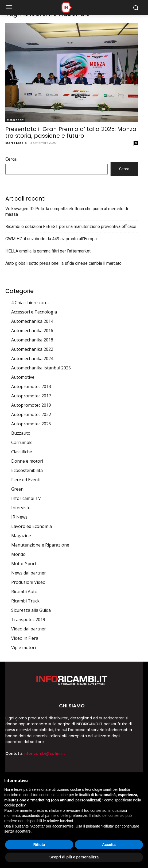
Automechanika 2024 (32, 358)
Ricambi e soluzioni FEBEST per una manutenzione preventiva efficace (71, 227)
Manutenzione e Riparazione (40, 545)
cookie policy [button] (15, 805)
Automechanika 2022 (32, 349)
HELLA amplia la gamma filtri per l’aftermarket (48, 251)
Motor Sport (15, 120)
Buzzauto (21, 433)
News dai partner (29, 573)
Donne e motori (27, 461)
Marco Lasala (16, 143)
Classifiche (22, 452)
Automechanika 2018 (32, 340)
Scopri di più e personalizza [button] (74, 857)
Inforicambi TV (26, 498)
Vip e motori (24, 647)
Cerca (11, 159)
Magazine (21, 536)
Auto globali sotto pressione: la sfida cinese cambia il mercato (63, 263)
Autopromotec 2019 (31, 405)
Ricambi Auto (24, 592)
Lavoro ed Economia (32, 526)
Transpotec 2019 (28, 620)
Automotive (23, 377)
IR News (19, 517)
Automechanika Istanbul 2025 (41, 368)
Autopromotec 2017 (31, 396)
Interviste (21, 508)
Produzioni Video (28, 582)
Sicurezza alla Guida (31, 610)
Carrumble (22, 442)
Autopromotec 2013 (31, 386)
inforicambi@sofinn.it (44, 753)
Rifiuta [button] (39, 845)
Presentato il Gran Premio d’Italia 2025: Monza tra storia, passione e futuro (71, 132)
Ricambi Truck (25, 601)
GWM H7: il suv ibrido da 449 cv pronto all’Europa (51, 239)
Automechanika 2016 (32, 331)
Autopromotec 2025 (31, 424)
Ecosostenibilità (27, 470)
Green (17, 489)
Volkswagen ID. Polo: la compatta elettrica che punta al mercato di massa (67, 211)
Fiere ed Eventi (26, 480)
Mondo (18, 554)
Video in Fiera (25, 638)
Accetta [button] (109, 845)
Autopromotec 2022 (31, 414)
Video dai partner (29, 629)
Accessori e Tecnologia (34, 312)
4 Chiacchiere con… (30, 303)
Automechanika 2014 (32, 321)
